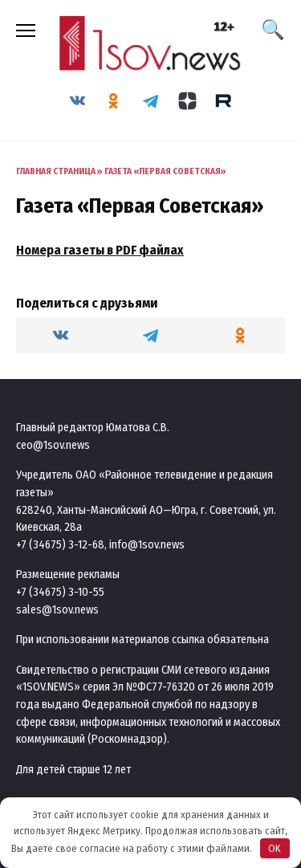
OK (275, 848)
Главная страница (56, 171)
